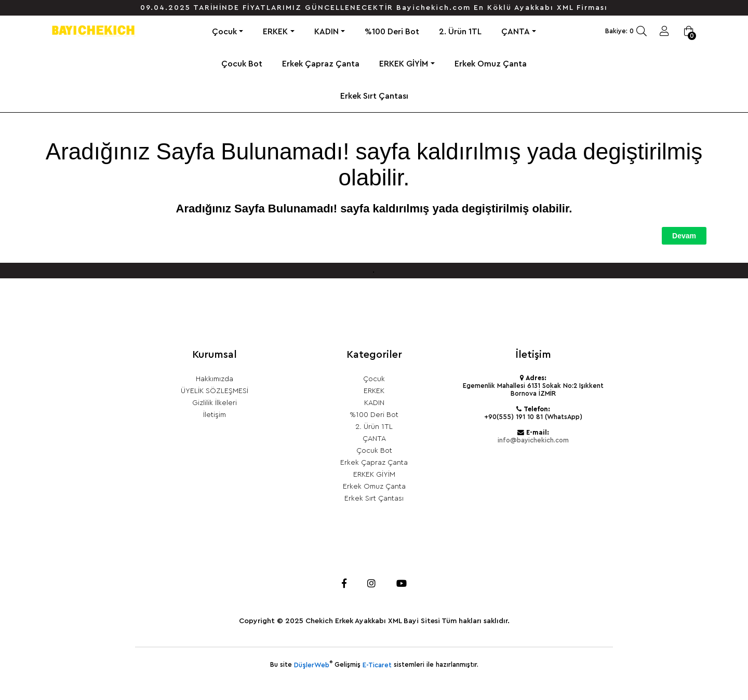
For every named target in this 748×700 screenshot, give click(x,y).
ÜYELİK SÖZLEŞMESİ (215, 391)
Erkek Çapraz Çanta (321, 64)
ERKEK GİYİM (404, 64)
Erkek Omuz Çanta (491, 64)
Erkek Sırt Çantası (374, 96)
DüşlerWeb (312, 665)
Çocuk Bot (242, 64)
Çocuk (224, 32)
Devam (684, 236)
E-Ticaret (377, 665)
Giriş (664, 31)
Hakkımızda (215, 379)
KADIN (326, 32)
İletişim (215, 415)
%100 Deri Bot (392, 32)
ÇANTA (516, 32)
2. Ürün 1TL (460, 32)
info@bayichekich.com (533, 440)
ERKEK (275, 32)
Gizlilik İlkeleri (215, 403)
